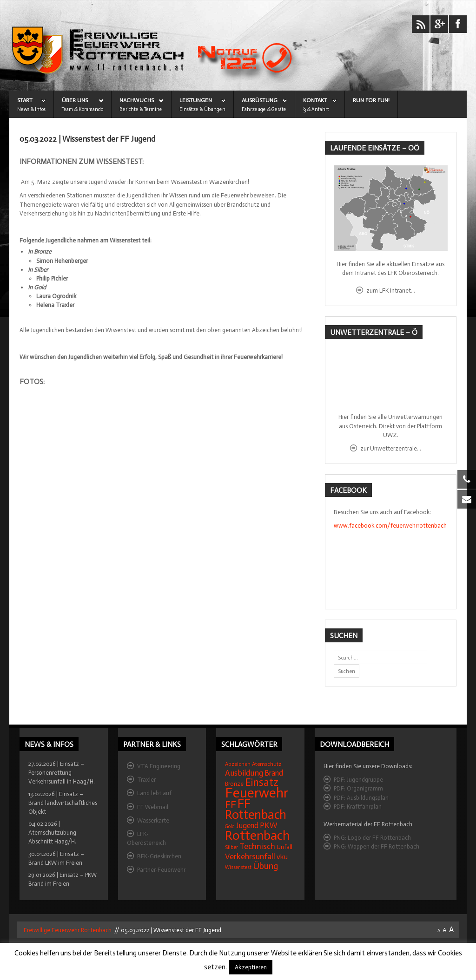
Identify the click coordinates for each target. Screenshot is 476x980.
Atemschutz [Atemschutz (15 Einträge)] (267, 764)
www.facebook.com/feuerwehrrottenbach (390, 526)
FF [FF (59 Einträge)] (231, 805)
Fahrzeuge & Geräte (264, 109)
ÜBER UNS (75, 100)
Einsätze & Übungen (202, 109)
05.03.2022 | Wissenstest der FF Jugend (87, 139)
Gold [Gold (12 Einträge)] (230, 826)
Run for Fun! (371, 100)
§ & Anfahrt (316, 109)
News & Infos (31, 109)
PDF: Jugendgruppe (358, 780)
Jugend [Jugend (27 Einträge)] (247, 826)
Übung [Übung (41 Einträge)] (265, 866)
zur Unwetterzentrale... (391, 448)
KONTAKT (315, 100)
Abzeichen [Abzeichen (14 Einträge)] (238, 764)
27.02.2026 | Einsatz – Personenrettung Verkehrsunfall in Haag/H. (62, 773)
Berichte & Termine (141, 109)
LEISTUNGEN (196, 100)
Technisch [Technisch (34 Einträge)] (257, 846)
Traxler (146, 780)
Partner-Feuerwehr (161, 870)
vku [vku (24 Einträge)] (282, 857)
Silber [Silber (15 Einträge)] (231, 847)
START (25, 100)
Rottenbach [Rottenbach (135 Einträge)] (257, 835)
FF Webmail (153, 807)
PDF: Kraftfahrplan (358, 807)
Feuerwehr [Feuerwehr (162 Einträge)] (257, 793)
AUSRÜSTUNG (260, 100)
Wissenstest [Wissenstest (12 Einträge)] (238, 867)
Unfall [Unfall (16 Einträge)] (284, 847)
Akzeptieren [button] (251, 967)
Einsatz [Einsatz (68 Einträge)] (262, 782)
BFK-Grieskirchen (159, 856)
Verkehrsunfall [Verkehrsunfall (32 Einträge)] (250, 856)
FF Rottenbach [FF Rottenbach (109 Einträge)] (256, 809)
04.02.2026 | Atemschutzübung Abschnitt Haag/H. (52, 833)
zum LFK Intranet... (391, 291)
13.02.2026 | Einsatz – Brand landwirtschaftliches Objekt (63, 803)
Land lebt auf (154, 793)
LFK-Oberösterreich (146, 838)
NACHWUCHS (137, 100)
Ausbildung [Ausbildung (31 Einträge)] (244, 773)
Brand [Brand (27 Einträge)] (274, 773)
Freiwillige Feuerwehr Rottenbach (67, 930)
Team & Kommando (83, 109)
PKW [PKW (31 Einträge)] (269, 826)
